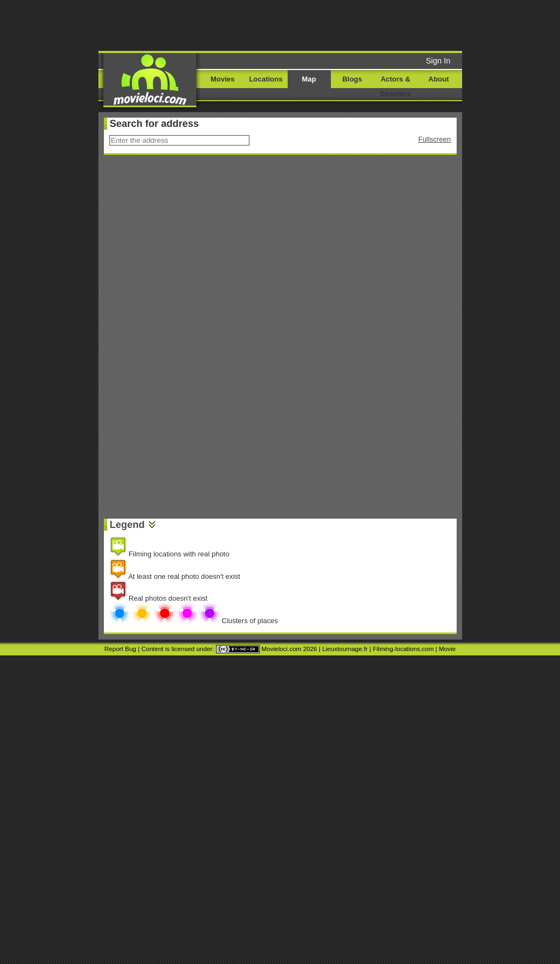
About (438, 79)
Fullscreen (435, 139)
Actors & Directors (396, 86)
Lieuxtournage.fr (345, 649)
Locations (266, 79)
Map (309, 79)
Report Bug (120, 649)
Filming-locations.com (403, 649)
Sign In (438, 61)
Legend (127, 525)
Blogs (352, 79)
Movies (223, 79)
